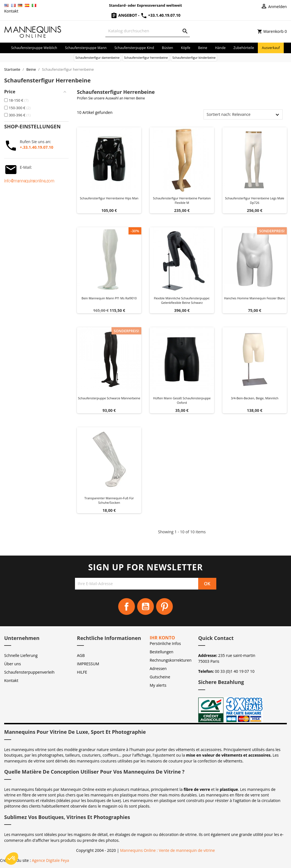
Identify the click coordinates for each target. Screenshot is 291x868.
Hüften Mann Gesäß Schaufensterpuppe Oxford (182, 400)
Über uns (13, 664)
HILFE (82, 672)
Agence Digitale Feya (50, 860)
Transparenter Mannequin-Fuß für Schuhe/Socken (109, 500)
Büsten (168, 48)
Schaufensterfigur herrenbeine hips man (109, 198)
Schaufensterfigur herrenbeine (146, 58)
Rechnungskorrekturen (171, 660)
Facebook (127, 607)
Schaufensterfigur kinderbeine (194, 58)
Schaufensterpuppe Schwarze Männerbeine (109, 398)
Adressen (158, 668)
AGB (81, 655)
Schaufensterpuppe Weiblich (34, 48)
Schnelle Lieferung (21, 655)
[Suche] (148, 31)
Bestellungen (162, 652)
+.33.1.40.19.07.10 (37, 147)
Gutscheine (160, 677)
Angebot (124, 15)
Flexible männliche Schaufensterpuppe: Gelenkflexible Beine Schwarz (182, 300)
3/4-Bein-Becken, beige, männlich (254, 398)
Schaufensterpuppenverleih (29, 672)
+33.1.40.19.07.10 (161, 15)
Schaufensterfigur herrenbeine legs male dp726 (255, 200)
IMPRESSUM (88, 664)
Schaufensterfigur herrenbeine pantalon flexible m (182, 200)
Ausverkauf (271, 48)
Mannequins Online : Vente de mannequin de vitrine (168, 850)
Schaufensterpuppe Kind (134, 48)
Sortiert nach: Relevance (228, 114)
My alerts (158, 685)
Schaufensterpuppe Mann (86, 48)
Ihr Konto (162, 638)
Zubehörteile (244, 48)
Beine (203, 48)
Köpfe (186, 48)
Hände (220, 48)
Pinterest (164, 607)
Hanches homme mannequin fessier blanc (255, 298)
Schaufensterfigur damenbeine (97, 58)
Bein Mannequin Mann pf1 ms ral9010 (109, 298)
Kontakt (11, 11)
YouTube (145, 607)
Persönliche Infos (165, 643)
